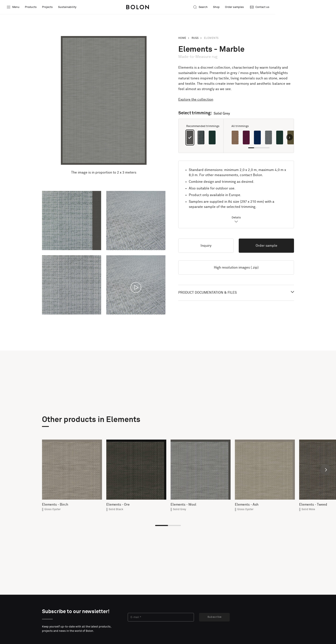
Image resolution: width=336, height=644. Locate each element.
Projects (48, 7)
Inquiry (206, 246)
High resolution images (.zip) (236, 268)
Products (31, 7)
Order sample (266, 246)
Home (182, 38)
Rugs (195, 38)
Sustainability (68, 7)
